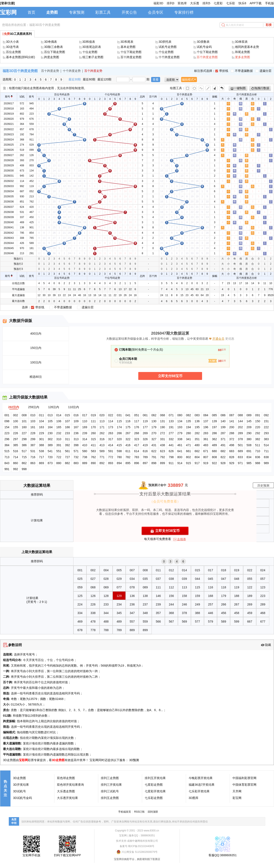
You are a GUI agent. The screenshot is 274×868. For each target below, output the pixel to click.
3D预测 (134, 760)
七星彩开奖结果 (155, 791)
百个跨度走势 (93, 71)
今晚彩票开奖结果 (201, 778)
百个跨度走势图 (207, 57)
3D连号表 (12, 47)
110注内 (74, 407)
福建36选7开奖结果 (202, 785)
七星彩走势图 (154, 785)
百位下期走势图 (55, 52)
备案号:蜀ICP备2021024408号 (137, 846)
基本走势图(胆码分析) (20, 57)
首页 (31, 12)
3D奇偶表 (51, 42)
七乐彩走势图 (154, 798)
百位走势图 (13, 52)
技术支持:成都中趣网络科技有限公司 (137, 841)
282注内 (14, 407)
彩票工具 (103, 12)
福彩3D (158, 3)
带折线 (222, 71)
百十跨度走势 (50, 71)
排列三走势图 (110, 778)
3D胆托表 (165, 42)
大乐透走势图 (66, 791)
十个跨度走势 (72, 71)
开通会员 (218, 339)
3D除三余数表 (54, 47)
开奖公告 (129, 12)
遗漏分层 (263, 71)
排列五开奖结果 (155, 778)
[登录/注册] (7, 3)
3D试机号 (19, 791)
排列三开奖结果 (111, 785)
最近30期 (75, 79)
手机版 (270, 3)
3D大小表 (12, 42)
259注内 (34, 407)
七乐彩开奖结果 (199, 791)
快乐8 (242, 3)
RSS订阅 (139, 812)
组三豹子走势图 (93, 57)
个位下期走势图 (207, 52)
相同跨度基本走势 (247, 47)
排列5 (206, 3)
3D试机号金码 (22, 798)
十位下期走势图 (131, 52)
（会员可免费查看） (165, 501)
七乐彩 (231, 3)
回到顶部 (153, 812)
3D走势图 (58, 760)
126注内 (54, 407)
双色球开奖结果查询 (70, 785)
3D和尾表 (127, 42)
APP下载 (256, 3)
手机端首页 (125, 812)
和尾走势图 (243, 52)
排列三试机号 (110, 791)
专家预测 (77, 12)
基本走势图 (128, 47)
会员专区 (156, 12)
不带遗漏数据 (242, 71)
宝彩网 (8, 12)
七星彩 (218, 3)
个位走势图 (166, 52)
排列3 (171, 3)
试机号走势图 (168, 47)
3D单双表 (241, 42)
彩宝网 (237, 798)
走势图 (52, 12)
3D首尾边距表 (92, 47)
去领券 (182, 539)
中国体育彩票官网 (244, 785)
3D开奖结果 (21, 785)
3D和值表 (89, 42)
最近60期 (89, 79)
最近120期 (104, 79)
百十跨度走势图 (131, 57)
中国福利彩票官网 (244, 778)
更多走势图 (243, 57)
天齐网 (237, 791)
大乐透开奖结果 (67, 798)
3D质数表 (203, 42)
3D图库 (194, 798)
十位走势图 (90, 52)
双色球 (182, 3)
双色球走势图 (66, 778)
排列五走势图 (110, 798)
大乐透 (195, 3)
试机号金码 (204, 47)
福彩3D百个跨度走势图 (45, 25)
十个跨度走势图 (169, 57)
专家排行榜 (184, 12)
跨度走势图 (52, 57)
